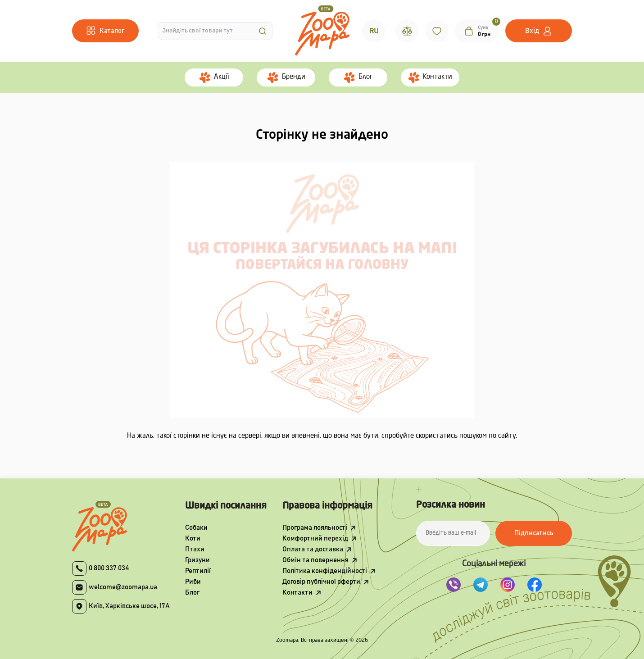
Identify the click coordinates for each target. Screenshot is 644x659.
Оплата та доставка (313, 549)
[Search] (263, 31)
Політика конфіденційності (325, 571)
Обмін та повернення (315, 560)
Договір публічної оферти (321, 582)
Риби (193, 582)
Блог (192, 593)
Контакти (297, 593)
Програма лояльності (315, 528)
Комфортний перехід (315, 539)
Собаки (196, 528)
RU (374, 31)
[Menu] (105, 31)
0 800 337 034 (109, 568)
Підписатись (534, 533)
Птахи (195, 549)
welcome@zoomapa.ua (123, 587)
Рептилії (198, 571)
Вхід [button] (532, 31)
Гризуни (197, 560)
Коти (193, 539)
